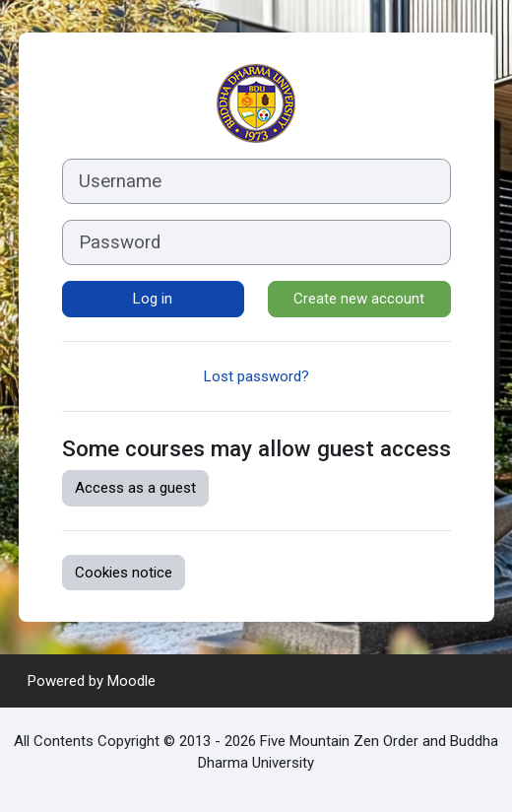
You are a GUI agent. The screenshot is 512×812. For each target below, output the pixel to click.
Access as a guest (135, 488)
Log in (153, 299)
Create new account (359, 299)
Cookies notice (124, 573)
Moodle (131, 681)
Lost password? (256, 376)
